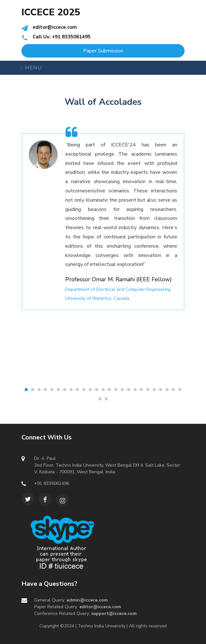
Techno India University (102, 626)
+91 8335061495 (71, 37)
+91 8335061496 (52, 483)
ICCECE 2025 (51, 12)
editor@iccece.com (55, 27)
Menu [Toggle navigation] (31, 68)
